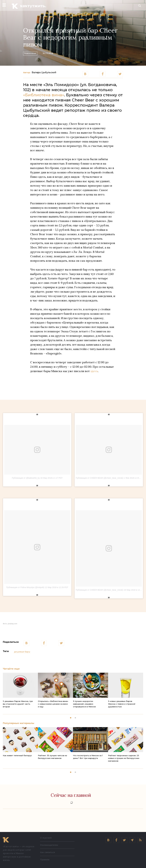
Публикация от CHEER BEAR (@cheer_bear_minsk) (100, 478)
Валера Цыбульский (44, 72)
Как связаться (47, 852)
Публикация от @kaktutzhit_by (26, 478)
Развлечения (34, 53)
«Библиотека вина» (44, 95)
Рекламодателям (49, 845)
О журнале (46, 838)
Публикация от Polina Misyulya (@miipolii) (25, 587)
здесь (94, 371)
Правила (45, 860)
